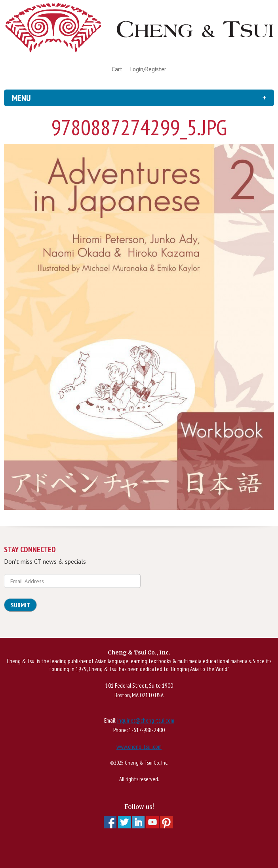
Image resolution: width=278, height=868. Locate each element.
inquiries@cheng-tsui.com (146, 720)
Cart (117, 69)
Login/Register (148, 69)
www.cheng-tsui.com (139, 747)
